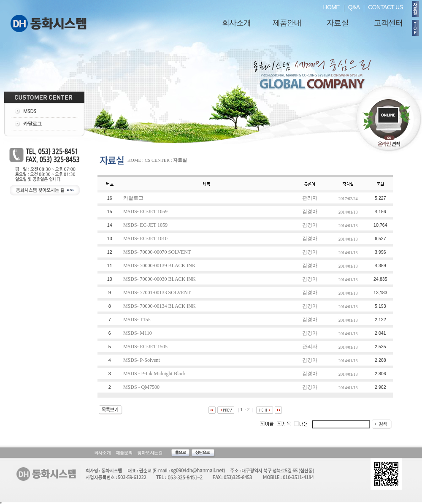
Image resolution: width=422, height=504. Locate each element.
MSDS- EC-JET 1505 (146, 347)
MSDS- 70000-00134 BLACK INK (160, 306)
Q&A (354, 7)
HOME (331, 7)
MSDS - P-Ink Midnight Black (155, 374)
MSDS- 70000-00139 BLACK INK (160, 266)
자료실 (337, 23)
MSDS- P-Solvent (142, 360)
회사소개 (236, 23)
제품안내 (287, 23)
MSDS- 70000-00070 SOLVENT (158, 252)
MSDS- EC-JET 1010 (146, 238)
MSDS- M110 (138, 333)
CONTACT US (385, 7)
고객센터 (388, 23)
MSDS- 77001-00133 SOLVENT (158, 293)
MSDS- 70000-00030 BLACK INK (160, 279)
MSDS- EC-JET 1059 (146, 211)
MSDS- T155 (138, 320)
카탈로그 (134, 198)
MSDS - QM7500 (142, 387)
